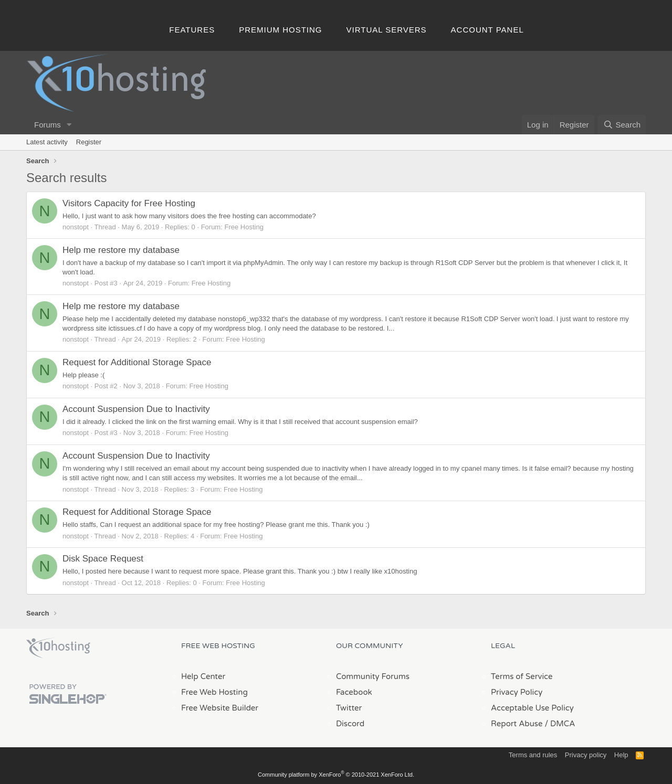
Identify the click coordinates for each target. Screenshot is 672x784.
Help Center (203, 676)
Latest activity (47, 142)
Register (89, 142)
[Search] (622, 125)
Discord (350, 724)
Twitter (349, 708)
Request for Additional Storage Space (137, 362)
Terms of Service (522, 676)
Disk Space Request (103, 559)
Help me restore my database (121, 250)
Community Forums (373, 676)
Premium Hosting (280, 30)
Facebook (354, 692)
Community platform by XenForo (336, 775)
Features (192, 30)
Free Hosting (244, 227)
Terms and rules (533, 755)
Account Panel (487, 30)
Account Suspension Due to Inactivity (136, 409)
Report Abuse (517, 724)
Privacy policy (586, 755)
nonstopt (76, 227)
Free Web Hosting (214, 692)
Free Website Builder (220, 708)
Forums (48, 125)
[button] (69, 125)
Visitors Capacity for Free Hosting (129, 203)
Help (621, 755)
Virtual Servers (387, 30)
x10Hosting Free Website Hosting (58, 648)
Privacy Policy (517, 692)
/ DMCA (560, 724)
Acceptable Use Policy (532, 708)
